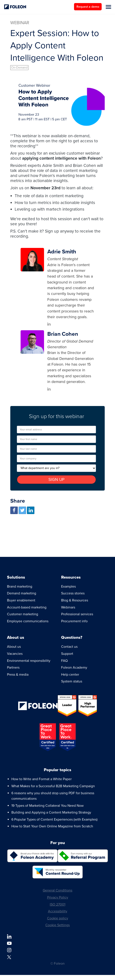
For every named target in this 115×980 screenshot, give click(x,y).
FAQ (64, 661)
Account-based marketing (27, 607)
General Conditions (57, 890)
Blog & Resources (75, 600)
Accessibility (58, 911)
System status (72, 681)
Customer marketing (23, 614)
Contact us (69, 647)
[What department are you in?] (56, 468)
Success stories (73, 593)
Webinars (68, 607)
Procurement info (74, 621)
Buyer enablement (21, 600)
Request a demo (88, 7)
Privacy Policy (58, 897)
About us (14, 647)
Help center (70, 675)
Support (67, 654)
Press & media (18, 675)
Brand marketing (20, 587)
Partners (13, 668)
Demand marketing (22, 593)
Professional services (77, 614)
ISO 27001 (57, 904)
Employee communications (28, 621)
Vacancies (15, 654)
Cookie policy (58, 918)
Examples (68, 587)
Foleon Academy (74, 668)
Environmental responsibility (29, 661)
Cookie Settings (57, 925)
